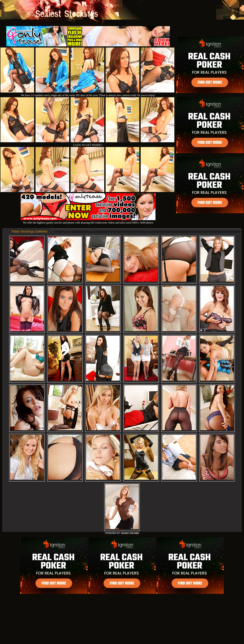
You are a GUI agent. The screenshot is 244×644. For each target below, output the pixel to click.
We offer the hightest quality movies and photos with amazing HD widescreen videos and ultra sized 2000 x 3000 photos (88, 221)
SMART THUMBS (130, 533)
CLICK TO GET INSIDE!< (88, 145)
